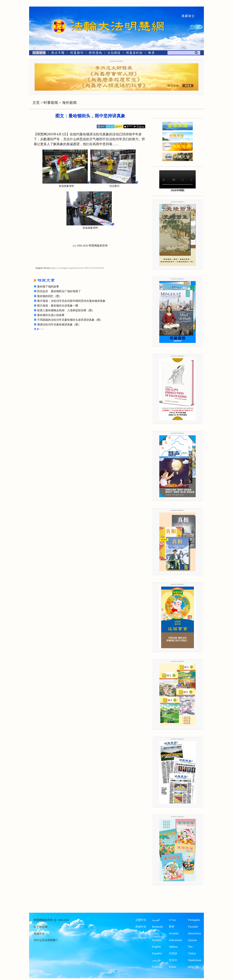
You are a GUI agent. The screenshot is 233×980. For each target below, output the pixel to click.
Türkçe (192, 953)
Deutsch (157, 940)
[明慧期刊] (77, 53)
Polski (172, 967)
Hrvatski (174, 933)
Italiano (173, 947)
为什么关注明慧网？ (46, 940)
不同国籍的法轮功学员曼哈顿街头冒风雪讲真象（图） (70, 320)
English (157, 947)
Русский (193, 927)
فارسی (156, 960)
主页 (36, 103)
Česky (156, 933)
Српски (192, 940)
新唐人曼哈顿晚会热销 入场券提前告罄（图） (66, 310)
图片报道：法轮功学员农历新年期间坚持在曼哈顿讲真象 (71, 301)
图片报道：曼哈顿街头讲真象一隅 (58, 306)
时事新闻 (51, 103)
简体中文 (141, 927)
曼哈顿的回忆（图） (49, 296)
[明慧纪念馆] (134, 53)
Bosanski (158, 927)
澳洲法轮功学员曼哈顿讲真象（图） (59, 325)
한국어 (173, 960)
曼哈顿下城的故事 (48, 287)
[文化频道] (114, 53)
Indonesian (175, 940)
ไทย (190, 947)
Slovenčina (194, 933)
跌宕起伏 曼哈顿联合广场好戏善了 (59, 291)
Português (194, 920)
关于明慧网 (41, 927)
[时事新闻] (38, 53)
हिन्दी (171, 927)
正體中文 (141, 920)
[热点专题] (58, 53)
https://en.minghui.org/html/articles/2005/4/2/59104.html (78, 268)
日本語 (173, 953)
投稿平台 (39, 934)
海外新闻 (69, 103)
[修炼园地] (95, 53)
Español (157, 953)
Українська (195, 960)
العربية (156, 920)
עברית (172, 920)
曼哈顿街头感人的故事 (51, 315)
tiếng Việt (193, 967)
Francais (157, 967)
